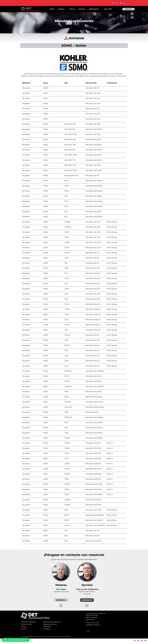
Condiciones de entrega (64, 636)
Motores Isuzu (26, 624)
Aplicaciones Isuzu (50, 624)
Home (52, 9)
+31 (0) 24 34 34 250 (92, 623)
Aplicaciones (94, 9)
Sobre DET (108, 9)
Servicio (82, 9)
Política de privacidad (52, 636)
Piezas (72, 9)
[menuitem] (114, 3)
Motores (62, 9)
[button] (16, 640)
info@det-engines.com (93, 625)
